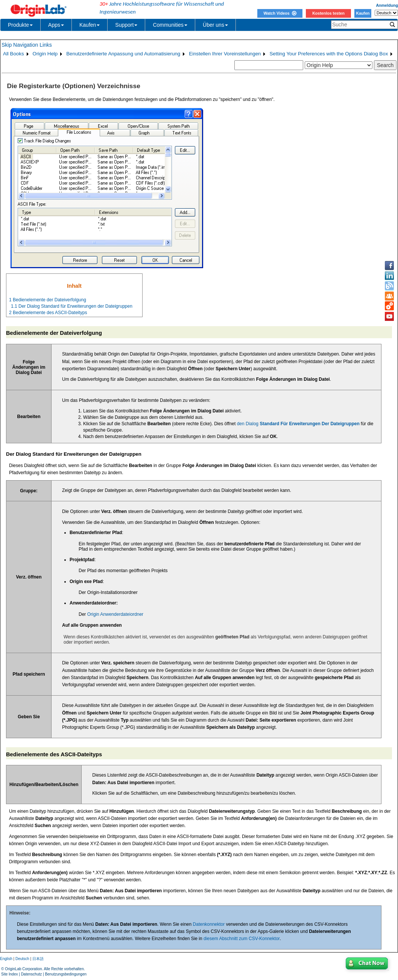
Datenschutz (32, 974)
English (6, 959)
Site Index (9, 974)
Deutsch (22, 959)
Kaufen (363, 13)
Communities (170, 25)
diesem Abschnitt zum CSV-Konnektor (242, 939)
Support (126, 25)
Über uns (215, 25)
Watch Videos (280, 13)
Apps (56, 25)
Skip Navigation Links (27, 45)
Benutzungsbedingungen (66, 974)
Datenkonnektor (209, 924)
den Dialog (298, 424)
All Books (14, 54)
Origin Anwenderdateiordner (115, 614)
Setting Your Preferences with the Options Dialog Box (329, 54)
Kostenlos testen (328, 13)
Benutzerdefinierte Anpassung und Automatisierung (123, 54)
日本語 (38, 959)
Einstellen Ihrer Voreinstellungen (225, 54)
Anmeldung (387, 5)
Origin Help (45, 54)
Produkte (20, 25)
